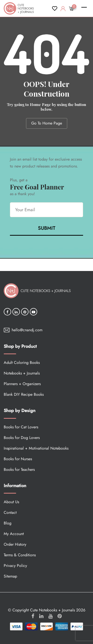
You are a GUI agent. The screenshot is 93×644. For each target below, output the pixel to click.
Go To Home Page (47, 123)
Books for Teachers (19, 469)
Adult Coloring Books (22, 363)
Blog (8, 523)
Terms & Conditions (20, 555)
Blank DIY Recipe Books (24, 394)
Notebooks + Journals (22, 373)
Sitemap (10, 576)
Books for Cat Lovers (21, 427)
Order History (15, 544)
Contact (10, 512)
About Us (11, 502)
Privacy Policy (15, 566)
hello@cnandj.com (27, 330)
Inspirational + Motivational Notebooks (36, 448)
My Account (14, 534)
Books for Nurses (18, 459)
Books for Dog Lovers (22, 438)
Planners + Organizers (22, 384)
